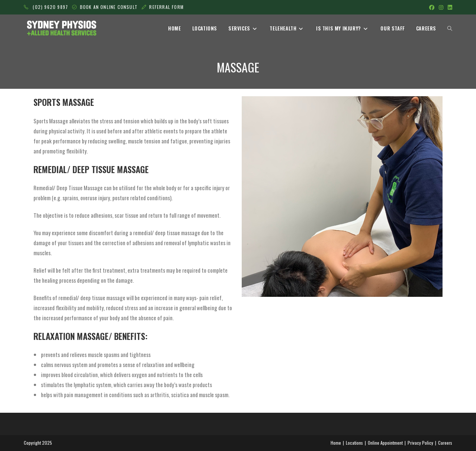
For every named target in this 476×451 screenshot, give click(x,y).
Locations (354, 443)
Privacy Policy (420, 443)
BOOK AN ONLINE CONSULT (110, 7)
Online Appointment (385, 443)
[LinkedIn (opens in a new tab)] (449, 7)
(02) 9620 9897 (46, 7)
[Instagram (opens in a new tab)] (441, 7)
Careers (445, 443)
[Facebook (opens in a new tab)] (432, 7)
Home (336, 443)
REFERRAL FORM (166, 7)
